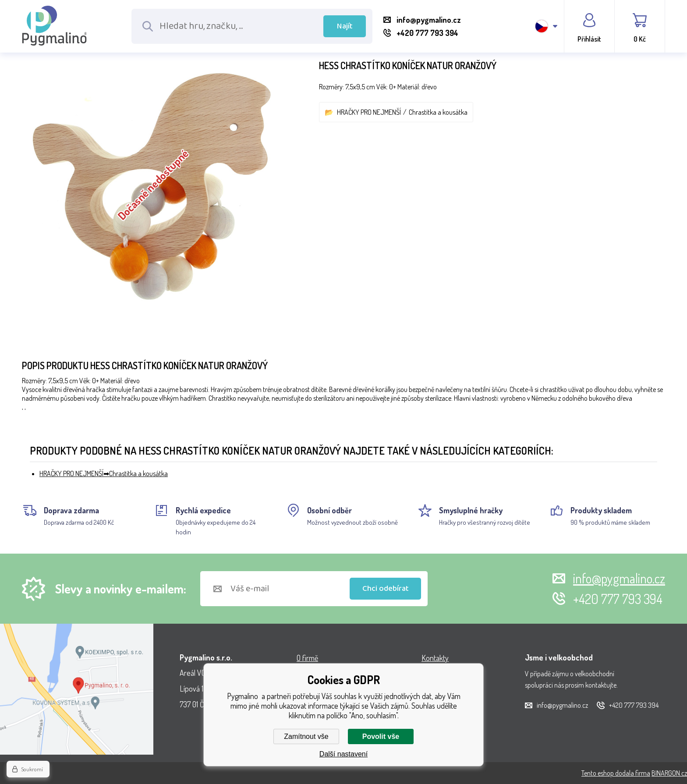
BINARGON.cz (669, 773)
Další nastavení (343, 754)
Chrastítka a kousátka (438, 112)
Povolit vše (381, 736)
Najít (345, 26)
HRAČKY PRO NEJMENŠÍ (369, 112)
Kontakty (435, 658)
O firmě (307, 658)
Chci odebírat (386, 589)
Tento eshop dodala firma (616, 773)
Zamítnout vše (306, 736)
